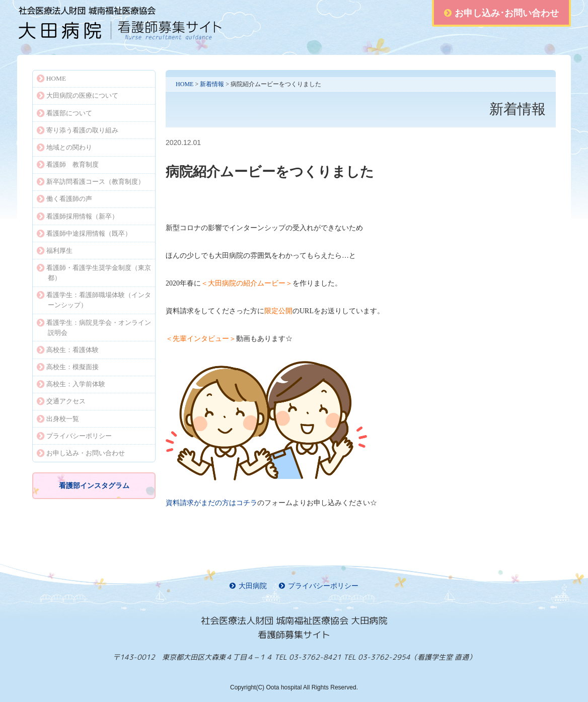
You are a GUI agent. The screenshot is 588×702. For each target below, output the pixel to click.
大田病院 (248, 586)
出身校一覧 (58, 419)
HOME (185, 84)
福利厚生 (55, 251)
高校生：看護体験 (68, 350)
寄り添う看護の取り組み (78, 130)
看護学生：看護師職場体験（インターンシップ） (94, 300)
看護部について (64, 113)
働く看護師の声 (64, 199)
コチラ (211, 503)
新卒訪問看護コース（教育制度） (91, 182)
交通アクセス (61, 401)
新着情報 (212, 84)
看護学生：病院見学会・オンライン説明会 (94, 328)
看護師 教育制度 (68, 164)
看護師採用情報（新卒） (78, 216)
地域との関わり (64, 147)
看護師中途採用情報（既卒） (84, 233)
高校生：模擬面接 (68, 367)
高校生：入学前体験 (71, 384)
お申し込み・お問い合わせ (81, 453)
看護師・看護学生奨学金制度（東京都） (94, 273)
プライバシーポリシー (74, 436)
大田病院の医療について (78, 95)
